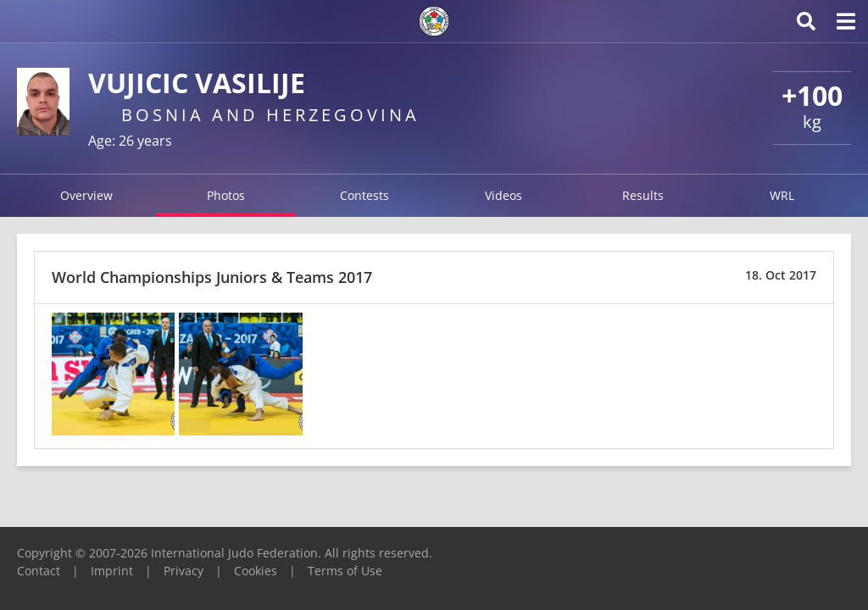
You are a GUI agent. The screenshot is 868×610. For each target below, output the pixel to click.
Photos (226, 195)
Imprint (112, 571)
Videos (504, 195)
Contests (364, 195)
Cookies (256, 571)
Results (643, 195)
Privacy (184, 571)
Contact (39, 571)
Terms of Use (345, 571)
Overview (86, 195)
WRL (782, 195)
